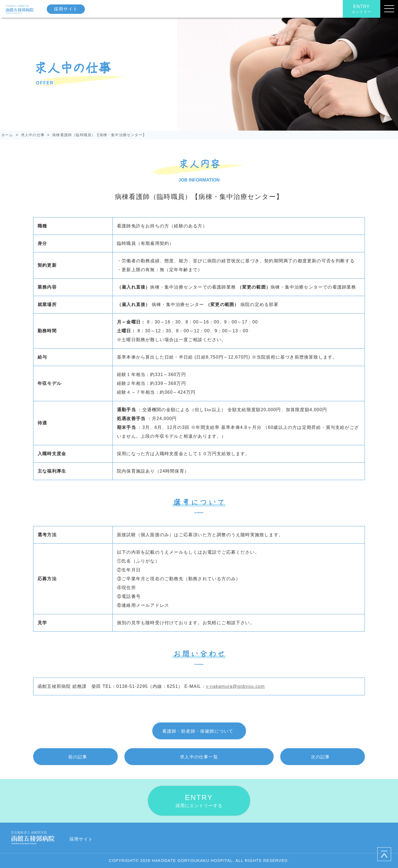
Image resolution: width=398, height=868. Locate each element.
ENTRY (362, 9)
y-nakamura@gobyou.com (235, 686)
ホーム (7, 135)
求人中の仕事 (33, 135)
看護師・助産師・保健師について (198, 731)
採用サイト (66, 9)
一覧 (199, 757)
